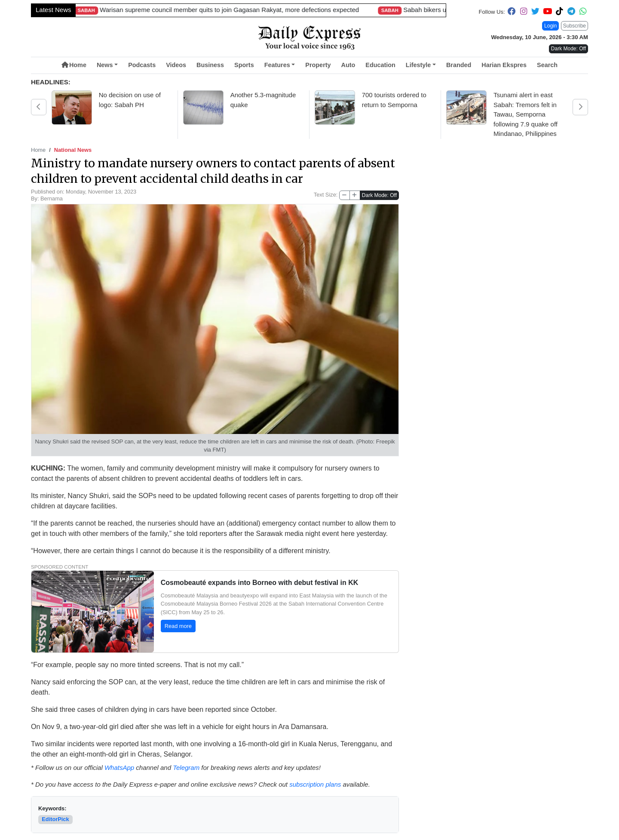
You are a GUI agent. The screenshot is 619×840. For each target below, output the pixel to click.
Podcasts (142, 65)
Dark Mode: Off (379, 195)
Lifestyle (418, 65)
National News (73, 150)
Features (277, 65)
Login (550, 26)
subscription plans (315, 784)
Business (210, 65)
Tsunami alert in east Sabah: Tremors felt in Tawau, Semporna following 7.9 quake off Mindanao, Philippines (526, 114)
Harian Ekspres (504, 65)
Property (318, 65)
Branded (459, 65)
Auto (348, 65)
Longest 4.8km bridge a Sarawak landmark (358, 10)
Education (380, 65)
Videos (176, 65)
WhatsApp (119, 768)
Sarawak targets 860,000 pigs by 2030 (190, 10)
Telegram (186, 768)
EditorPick (55, 819)
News (105, 65)
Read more (178, 626)
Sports (244, 65)
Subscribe (575, 26)
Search (547, 65)
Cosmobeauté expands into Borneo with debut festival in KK (260, 583)
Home (74, 65)
